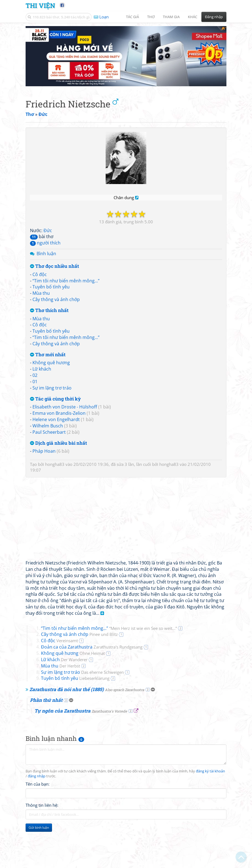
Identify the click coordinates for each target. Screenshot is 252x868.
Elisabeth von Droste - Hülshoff (65, 352)
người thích (45, 188)
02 (35, 320)
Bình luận (46, 199)
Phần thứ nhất (46, 645)
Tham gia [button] (171, 17)
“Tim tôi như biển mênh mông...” (66, 226)
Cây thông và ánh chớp (56, 244)
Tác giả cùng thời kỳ (55, 344)
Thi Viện (40, 5)
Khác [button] (193, 17)
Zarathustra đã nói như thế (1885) (87, 634)
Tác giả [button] (132, 17)
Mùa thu (41, 238)
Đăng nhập (214, 17)
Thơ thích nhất (49, 256)
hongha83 (55, 409)
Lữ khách (42, 314)
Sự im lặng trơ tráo (52, 333)
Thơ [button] (151, 17)
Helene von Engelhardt (56, 365)
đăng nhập (37, 721)
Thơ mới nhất (48, 300)
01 (35, 327)
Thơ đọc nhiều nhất (54, 211)
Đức (48, 175)
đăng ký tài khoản (210, 716)
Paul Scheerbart (49, 377)
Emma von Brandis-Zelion (59, 358)
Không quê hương (51, 308)
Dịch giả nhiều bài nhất (58, 388)
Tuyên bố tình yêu (51, 232)
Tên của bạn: (38, 729)
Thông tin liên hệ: (42, 750)
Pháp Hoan (44, 396)
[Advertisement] (54, 810)
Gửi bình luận (39, 773)
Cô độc (40, 219)
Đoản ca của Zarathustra (92, 592)
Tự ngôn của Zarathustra (81, 656)
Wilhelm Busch (48, 371)
